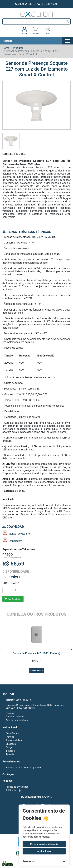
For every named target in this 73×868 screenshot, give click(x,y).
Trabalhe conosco (15, 717)
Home (6, 48)
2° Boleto (47, 31)
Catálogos (8, 774)
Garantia (10, 754)
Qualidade (11, 744)
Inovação (10, 751)
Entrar (24, 31)
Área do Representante (17, 720)
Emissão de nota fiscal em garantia (23, 768)
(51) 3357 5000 (48, 4)
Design (9, 747)
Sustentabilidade (14, 740)
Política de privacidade (17, 787)
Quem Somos (12, 733)
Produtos (7, 41)
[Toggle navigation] (68, 41)
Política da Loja (13, 790)
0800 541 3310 (25, 4)
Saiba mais (36, 671)
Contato (10, 713)
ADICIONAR (13, 599)
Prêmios (10, 737)
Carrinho (35, 31)
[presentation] (1, 650)
